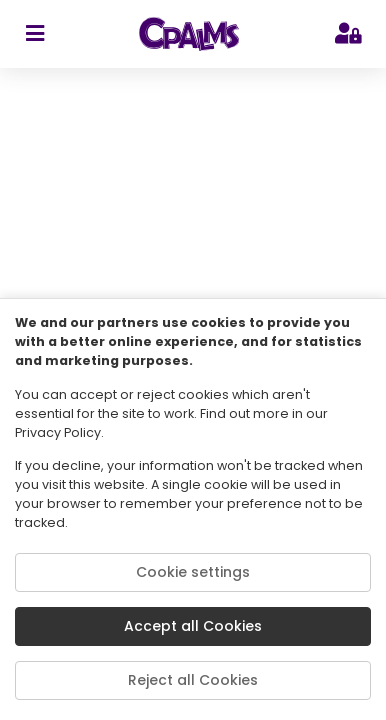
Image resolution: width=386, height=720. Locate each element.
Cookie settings (193, 572)
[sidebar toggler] (34, 34)
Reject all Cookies (193, 680)
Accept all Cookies (193, 626)
